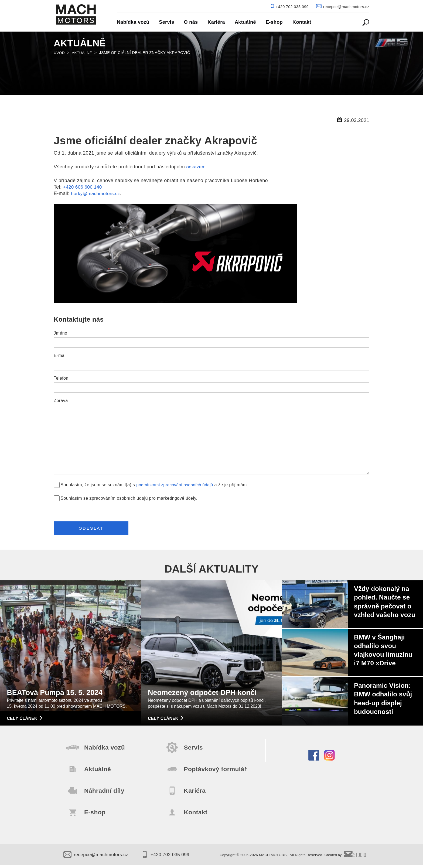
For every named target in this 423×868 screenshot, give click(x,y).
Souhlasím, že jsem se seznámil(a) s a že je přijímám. (156, 485)
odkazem (196, 167)
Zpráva (61, 400)
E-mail (60, 355)
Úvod (59, 53)
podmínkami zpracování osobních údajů (177, 485)
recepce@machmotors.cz (97, 858)
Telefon (61, 378)
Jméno (60, 333)
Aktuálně (83, 53)
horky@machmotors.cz (97, 193)
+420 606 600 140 (83, 187)
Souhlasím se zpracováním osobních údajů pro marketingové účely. (129, 498)
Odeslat (93, 529)
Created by (345, 858)
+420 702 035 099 (170, 858)
